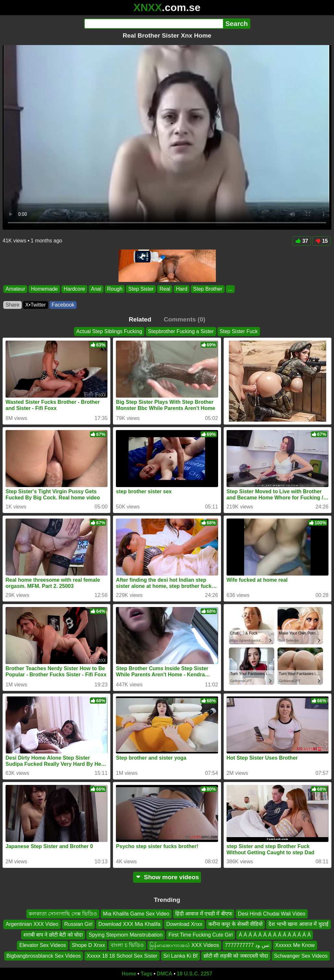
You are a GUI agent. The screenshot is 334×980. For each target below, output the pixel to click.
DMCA (165, 974)
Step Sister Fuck (239, 331)
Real (165, 289)
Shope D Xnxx (88, 945)
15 (322, 241)
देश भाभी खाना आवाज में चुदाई (298, 924)
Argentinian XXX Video (32, 924)
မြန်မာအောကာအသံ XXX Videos (184, 945)
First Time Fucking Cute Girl (201, 934)
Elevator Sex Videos (43, 945)
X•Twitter (36, 305)
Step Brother (208, 289)
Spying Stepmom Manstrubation (126, 934)
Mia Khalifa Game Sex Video (136, 914)
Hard (182, 289)
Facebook (63, 305)
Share (12, 305)
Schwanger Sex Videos (301, 956)
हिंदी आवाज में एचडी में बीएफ (204, 914)
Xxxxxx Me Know (295, 945)
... (230, 289)
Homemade (44, 289)
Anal (96, 289)
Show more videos (167, 877)
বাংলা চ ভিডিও (127, 945)
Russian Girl (78, 924)
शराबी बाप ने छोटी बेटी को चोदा (53, 934)
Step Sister (141, 289)
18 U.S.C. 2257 (195, 974)
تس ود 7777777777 (247, 945)
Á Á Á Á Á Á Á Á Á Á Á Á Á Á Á (275, 934)
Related (140, 319)
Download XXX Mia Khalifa (129, 924)
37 (302, 241)
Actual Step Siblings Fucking (109, 331)
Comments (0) (184, 319)
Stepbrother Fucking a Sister (181, 331)
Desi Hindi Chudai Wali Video (272, 914)
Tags (146, 974)
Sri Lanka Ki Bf (180, 956)
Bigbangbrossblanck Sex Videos (44, 956)
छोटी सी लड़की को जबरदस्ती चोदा (236, 956)
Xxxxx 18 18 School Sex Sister (122, 956)
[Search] (154, 24)
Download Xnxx (184, 924)
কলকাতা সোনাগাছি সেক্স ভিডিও (63, 914)
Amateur (15, 289)
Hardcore (74, 289)
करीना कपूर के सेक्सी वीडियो (236, 924)
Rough (115, 289)
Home (129, 974)
